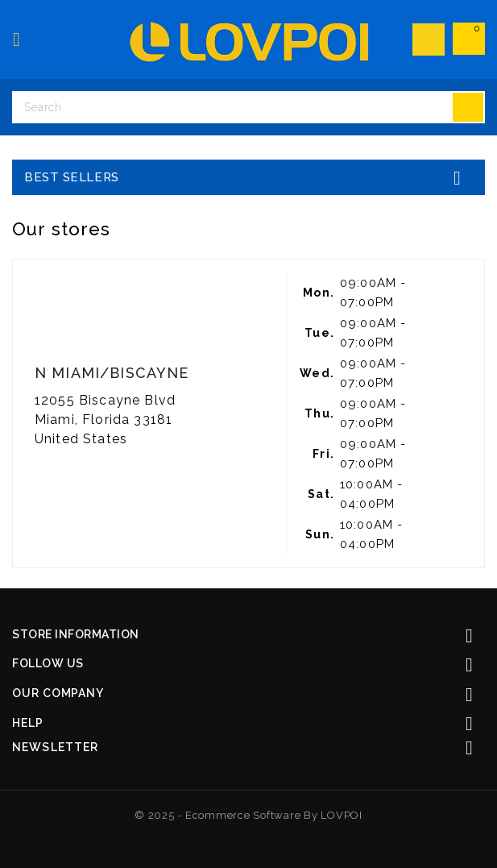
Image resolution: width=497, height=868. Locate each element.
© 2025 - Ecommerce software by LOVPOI (248, 815)
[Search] (248, 107)
